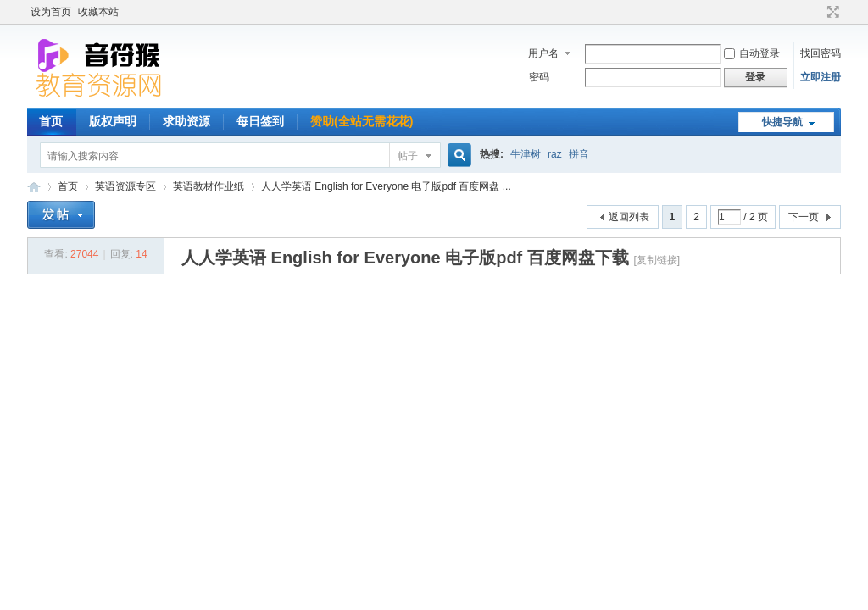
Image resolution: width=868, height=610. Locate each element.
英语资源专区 (125, 186)
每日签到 (260, 121)
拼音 (579, 154)
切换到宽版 (831, 12)
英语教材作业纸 (209, 186)
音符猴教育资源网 (34, 187)
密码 (539, 77)
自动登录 (752, 53)
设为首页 (51, 12)
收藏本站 (98, 12)
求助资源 (186, 121)
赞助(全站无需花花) (362, 121)
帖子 (408, 156)
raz (555, 154)
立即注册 (821, 77)
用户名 (543, 53)
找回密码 (821, 53)
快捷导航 (782, 122)
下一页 (804, 217)
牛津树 (526, 154)
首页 (51, 121)
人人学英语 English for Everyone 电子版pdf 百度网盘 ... (386, 186)
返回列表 (629, 217)
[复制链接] (657, 260)
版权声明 (113, 121)
